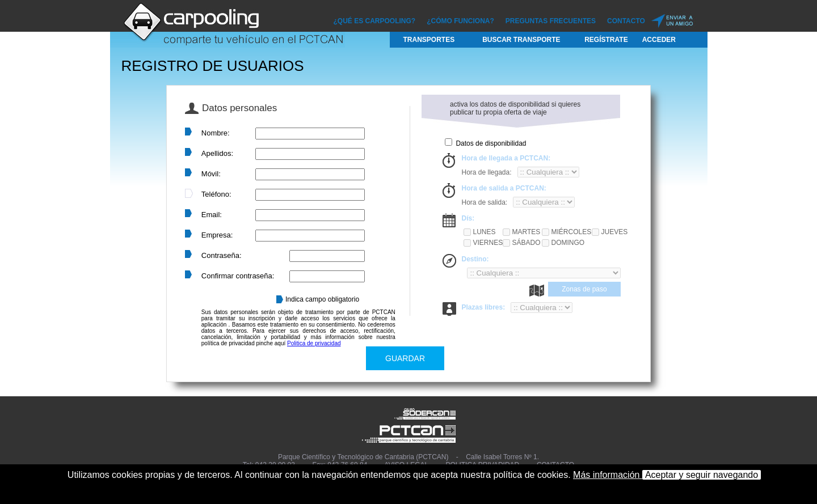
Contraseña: (222, 255)
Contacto (626, 21)
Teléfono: (216, 194)
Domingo (568, 243)
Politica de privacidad (314, 343)
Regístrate (606, 40)
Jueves (614, 232)
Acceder (659, 40)
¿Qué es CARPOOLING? (375, 21)
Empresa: (217, 235)
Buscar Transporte (521, 40)
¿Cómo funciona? (460, 21)
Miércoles (570, 232)
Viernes (487, 243)
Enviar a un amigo (673, 19)
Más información (608, 475)
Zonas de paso (584, 289)
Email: (212, 215)
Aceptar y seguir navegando (702, 475)
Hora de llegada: (486, 172)
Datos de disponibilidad (491, 143)
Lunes (484, 232)
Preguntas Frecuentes (551, 21)
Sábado (526, 243)
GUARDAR (405, 358)
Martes (526, 232)
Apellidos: (217, 153)
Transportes (429, 40)
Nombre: (216, 133)
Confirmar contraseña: (238, 276)
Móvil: (211, 174)
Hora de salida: (484, 202)
